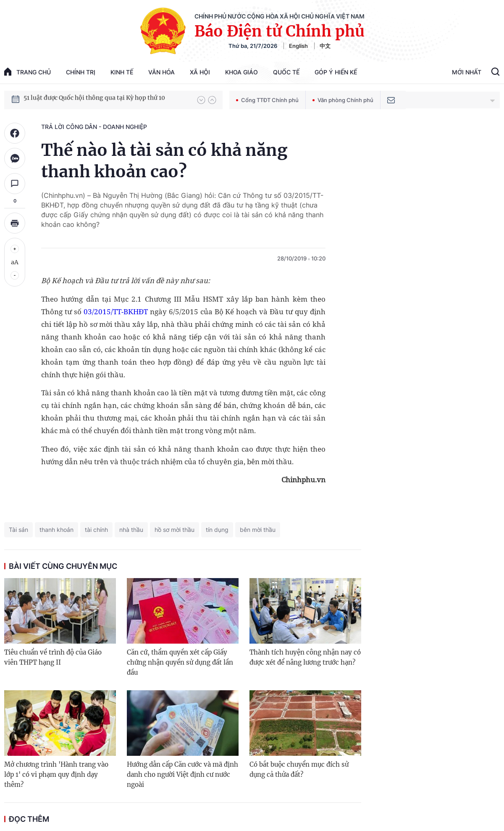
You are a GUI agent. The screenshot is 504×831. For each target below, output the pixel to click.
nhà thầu (131, 530)
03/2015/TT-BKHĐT (116, 312)
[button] (201, 100)
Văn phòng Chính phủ (343, 100)
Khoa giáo (241, 72)
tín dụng (217, 530)
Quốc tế (286, 72)
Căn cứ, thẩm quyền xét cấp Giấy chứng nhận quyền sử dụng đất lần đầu (180, 662)
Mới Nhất (467, 72)
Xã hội (200, 72)
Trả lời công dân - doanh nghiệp (94, 127)
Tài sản (18, 530)
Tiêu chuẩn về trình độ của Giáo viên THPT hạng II (53, 657)
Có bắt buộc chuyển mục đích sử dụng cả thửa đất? (299, 769)
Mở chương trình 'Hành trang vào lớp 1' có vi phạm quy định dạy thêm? (56, 774)
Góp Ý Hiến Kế (336, 72)
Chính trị (81, 72)
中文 (325, 46)
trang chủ (28, 72)
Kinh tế (122, 72)
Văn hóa (161, 72)
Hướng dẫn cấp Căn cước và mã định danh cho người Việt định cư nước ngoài (182, 774)
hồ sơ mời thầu (175, 530)
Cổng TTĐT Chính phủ (267, 100)
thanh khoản (56, 530)
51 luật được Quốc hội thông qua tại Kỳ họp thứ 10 (94, 100)
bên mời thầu (258, 530)
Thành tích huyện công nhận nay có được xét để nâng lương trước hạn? (305, 657)
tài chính (96, 530)
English (298, 46)
